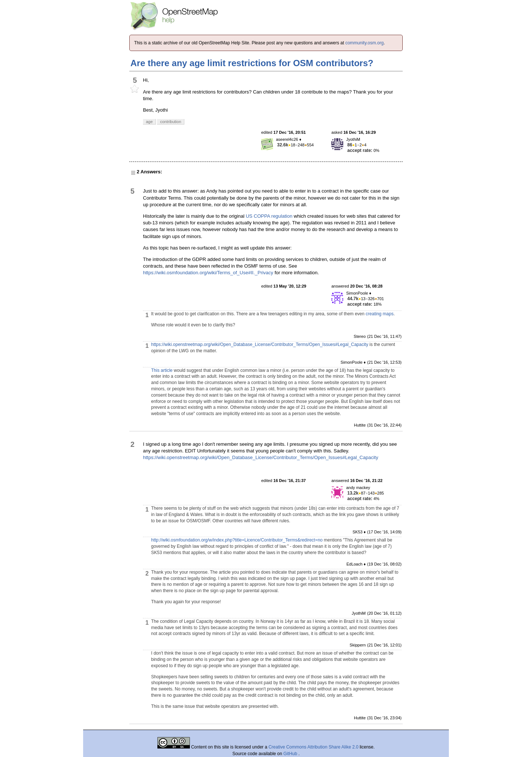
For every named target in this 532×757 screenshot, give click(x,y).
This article (162, 370)
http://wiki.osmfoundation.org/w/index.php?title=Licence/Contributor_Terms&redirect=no (237, 540)
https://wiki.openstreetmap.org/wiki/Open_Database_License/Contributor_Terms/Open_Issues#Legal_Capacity (260, 344)
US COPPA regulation (269, 216)
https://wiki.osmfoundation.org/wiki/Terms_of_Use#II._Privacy (208, 273)
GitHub (291, 754)
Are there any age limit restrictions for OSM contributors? (252, 63)
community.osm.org (365, 43)
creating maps (380, 314)
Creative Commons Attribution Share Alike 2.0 (313, 747)
